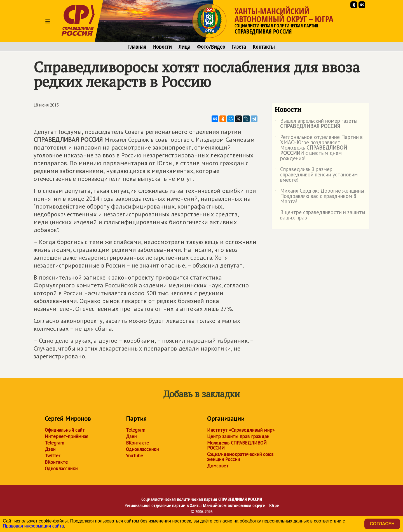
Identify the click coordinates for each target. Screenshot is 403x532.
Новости (162, 47)
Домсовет (218, 466)
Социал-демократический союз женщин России (240, 457)
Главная (137, 47)
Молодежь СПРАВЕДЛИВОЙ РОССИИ (237, 445)
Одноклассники (61, 469)
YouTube (134, 456)
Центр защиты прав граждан (238, 436)
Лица (184, 47)
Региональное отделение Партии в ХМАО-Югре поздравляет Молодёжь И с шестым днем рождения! (319, 148)
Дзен (50, 449)
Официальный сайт (65, 430)
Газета (239, 47)
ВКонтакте (56, 462)
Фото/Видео (211, 47)
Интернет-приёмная (66, 436)
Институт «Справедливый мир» (241, 430)
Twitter (52, 456)
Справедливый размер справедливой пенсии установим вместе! (316, 175)
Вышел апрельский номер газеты (316, 124)
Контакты (264, 47)
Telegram (54, 443)
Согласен (382, 524)
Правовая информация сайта (33, 526)
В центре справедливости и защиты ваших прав (320, 215)
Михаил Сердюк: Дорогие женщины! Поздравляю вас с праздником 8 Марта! (320, 196)
